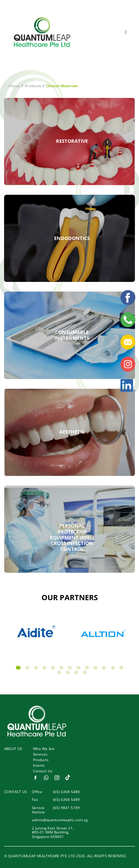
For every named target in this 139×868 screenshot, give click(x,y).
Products (33, 86)
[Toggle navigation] (126, 32)
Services (40, 754)
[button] (18, 668)
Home (14, 86)
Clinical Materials (62, 86)
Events (39, 765)
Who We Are (44, 749)
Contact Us (43, 771)
